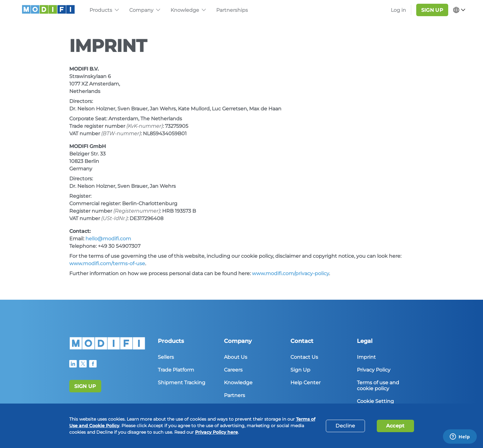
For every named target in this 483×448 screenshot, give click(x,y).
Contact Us (304, 357)
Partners (235, 395)
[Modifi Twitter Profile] (83, 364)
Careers (233, 370)
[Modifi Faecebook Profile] (93, 364)
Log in (398, 10)
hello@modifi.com (108, 239)
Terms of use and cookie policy (378, 386)
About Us (236, 357)
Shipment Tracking (182, 383)
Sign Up (300, 370)
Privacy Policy (374, 370)
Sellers (166, 357)
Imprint (366, 357)
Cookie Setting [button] (375, 401)
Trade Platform (176, 370)
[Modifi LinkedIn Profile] (73, 364)
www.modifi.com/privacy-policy (290, 273)
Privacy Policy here (216, 432)
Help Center (305, 383)
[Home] (107, 348)
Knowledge (238, 383)
